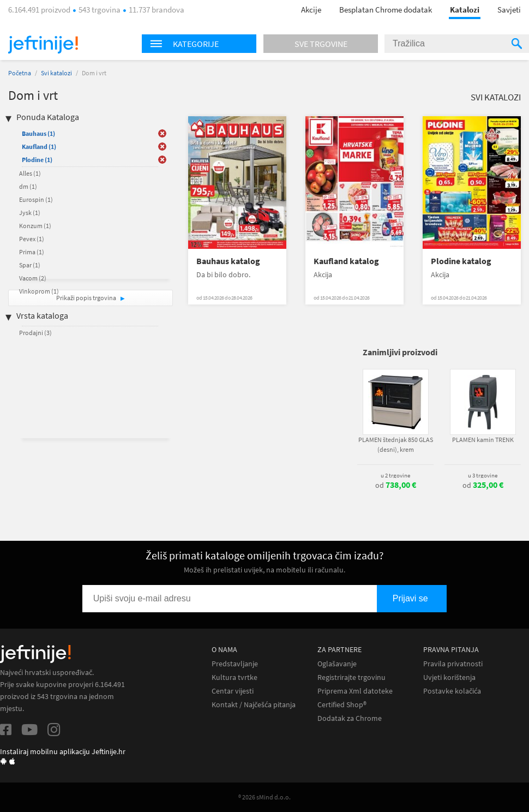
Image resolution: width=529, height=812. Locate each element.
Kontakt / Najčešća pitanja (254, 705)
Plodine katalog (461, 261)
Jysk (30, 213)
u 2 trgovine (395, 475)
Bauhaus (38, 133)
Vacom (33, 278)
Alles (30, 173)
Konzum (35, 226)
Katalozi (465, 10)
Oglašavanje (337, 664)
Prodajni (35, 333)
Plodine (37, 160)
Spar (30, 265)
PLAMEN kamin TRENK (483, 440)
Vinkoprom (39, 291)
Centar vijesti (233, 691)
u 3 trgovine (483, 475)
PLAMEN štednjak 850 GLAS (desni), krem (396, 444)
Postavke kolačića (452, 691)
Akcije (311, 10)
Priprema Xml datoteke (355, 691)
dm (28, 186)
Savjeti (509, 10)
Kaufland (39, 147)
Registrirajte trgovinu (351, 677)
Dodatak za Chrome (350, 718)
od (396, 485)
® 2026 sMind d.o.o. (264, 797)
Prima (32, 252)
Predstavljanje (235, 664)
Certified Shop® (342, 705)
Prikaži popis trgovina (87, 298)
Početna (20, 73)
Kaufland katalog (346, 261)
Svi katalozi (56, 73)
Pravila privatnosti (453, 664)
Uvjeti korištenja (449, 677)
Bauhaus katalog (228, 261)
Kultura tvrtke (235, 677)
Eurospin (36, 199)
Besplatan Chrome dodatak (386, 10)
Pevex (32, 239)
